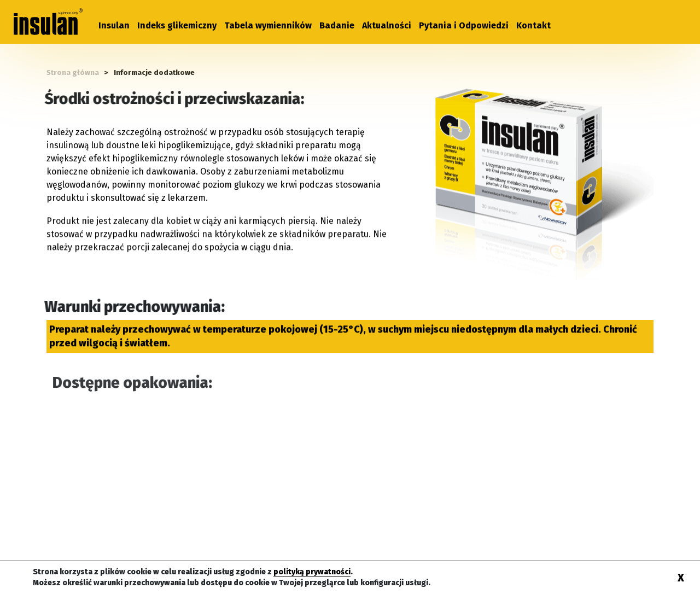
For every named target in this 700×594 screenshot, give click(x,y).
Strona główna (73, 72)
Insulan (114, 25)
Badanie (337, 25)
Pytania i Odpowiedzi (464, 25)
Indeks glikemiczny (177, 25)
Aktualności (387, 25)
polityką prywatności (312, 572)
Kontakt (533, 25)
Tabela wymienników (268, 25)
